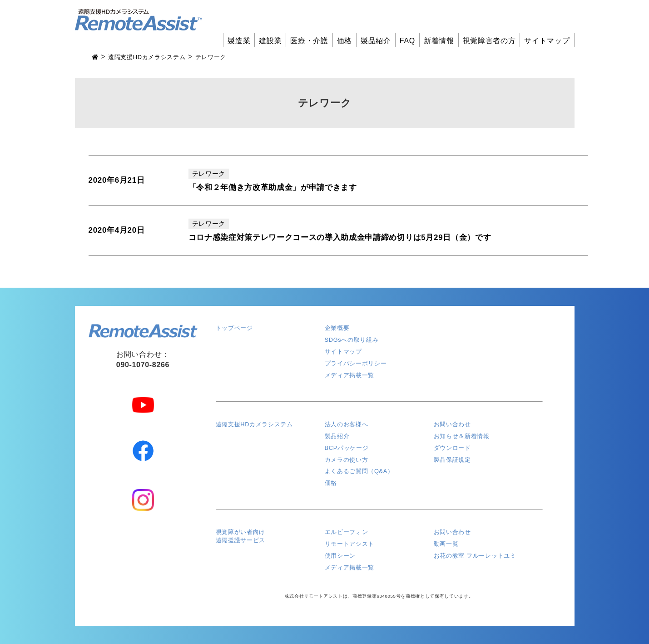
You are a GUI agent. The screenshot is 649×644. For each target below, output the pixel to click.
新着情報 (439, 41)
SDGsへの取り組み (352, 340)
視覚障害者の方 (489, 41)
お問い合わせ (452, 424)
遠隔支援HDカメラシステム (254, 424)
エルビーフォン (347, 532)
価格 (344, 41)
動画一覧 (446, 544)
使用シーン (340, 556)
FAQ (407, 41)
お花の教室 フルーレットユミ (475, 556)
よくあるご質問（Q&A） (359, 471)
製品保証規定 (452, 460)
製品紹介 (376, 41)
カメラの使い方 (347, 460)
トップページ (234, 328)
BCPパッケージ (347, 448)
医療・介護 (309, 41)
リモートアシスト (349, 544)
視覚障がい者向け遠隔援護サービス (240, 536)
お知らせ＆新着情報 (462, 436)
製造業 (239, 41)
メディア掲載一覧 (349, 375)
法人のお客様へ (347, 424)
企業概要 (337, 328)
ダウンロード (452, 448)
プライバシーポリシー (356, 363)
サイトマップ (547, 41)
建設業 (270, 41)
